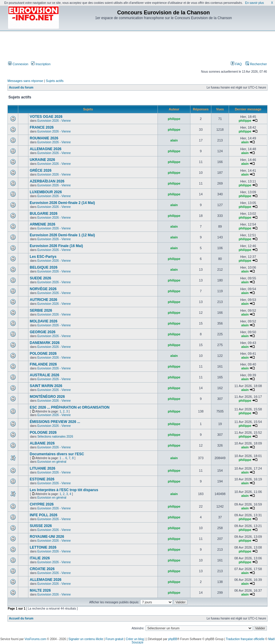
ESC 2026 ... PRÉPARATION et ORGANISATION (69, 407)
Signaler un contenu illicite (86, 639)
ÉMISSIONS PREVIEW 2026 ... (55, 422)
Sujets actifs (55, 81)
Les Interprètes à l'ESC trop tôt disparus (64, 490)
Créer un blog (135, 639)
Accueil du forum (21, 87)
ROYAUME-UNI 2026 (47, 537)
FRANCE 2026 (42, 127)
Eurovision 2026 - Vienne (54, 121)
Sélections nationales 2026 (55, 437)
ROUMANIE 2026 (44, 138)
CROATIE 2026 (42, 569)
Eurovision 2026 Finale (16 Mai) (56, 246)
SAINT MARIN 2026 (46, 386)
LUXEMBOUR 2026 (46, 192)
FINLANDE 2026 (43, 364)
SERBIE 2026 (41, 310)
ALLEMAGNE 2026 (45, 149)
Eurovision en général (52, 462)
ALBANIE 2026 (42, 443)
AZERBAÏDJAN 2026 (47, 181)
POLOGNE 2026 (43, 354)
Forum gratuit (114, 639)
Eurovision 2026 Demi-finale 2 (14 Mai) (62, 203)
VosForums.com (35, 639)
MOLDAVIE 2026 (43, 321)
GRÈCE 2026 (41, 170)
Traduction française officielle (245, 639)
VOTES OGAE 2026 (46, 117)
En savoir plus (255, 3)
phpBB (173, 639)
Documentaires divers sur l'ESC (57, 454)
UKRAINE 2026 (42, 160)
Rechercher (256, 64)
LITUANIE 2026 (42, 468)
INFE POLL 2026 (43, 515)
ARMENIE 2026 (42, 224)
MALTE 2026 (40, 590)
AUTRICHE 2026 (43, 300)
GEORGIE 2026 (42, 332)
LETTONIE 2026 (43, 547)
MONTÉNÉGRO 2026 (47, 397)
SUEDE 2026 (40, 278)
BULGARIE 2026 (43, 214)
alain (174, 140)
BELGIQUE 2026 (43, 267)
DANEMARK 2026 (45, 343)
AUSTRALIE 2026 (44, 375)
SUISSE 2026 (41, 526)
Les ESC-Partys (43, 257)
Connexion (18, 64)
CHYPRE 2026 (42, 504)
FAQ (236, 64)
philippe (174, 119)
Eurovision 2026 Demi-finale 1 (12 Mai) (62, 235)
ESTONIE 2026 (42, 479)
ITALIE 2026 (40, 558)
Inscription (41, 64)
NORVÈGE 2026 (43, 289)
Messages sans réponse (25, 81)
